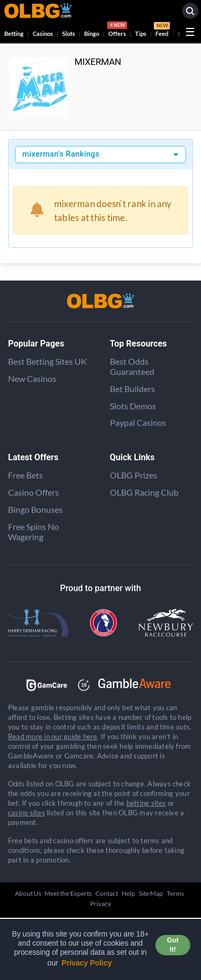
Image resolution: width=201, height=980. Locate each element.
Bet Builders (132, 389)
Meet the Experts (68, 893)
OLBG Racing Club (144, 492)
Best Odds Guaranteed (132, 366)
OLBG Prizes (133, 475)
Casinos (43, 34)
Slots (69, 34)
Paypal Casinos (138, 422)
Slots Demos (133, 406)
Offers (117, 31)
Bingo (92, 34)
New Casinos (32, 378)
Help (128, 893)
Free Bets (25, 475)
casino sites (27, 813)
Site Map (151, 893)
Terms (175, 893)
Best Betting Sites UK (47, 361)
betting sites (146, 803)
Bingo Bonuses (35, 509)
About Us (28, 893)
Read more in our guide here (53, 736)
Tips (141, 34)
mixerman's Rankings (61, 154)
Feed (162, 31)
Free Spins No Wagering (33, 532)
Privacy (100, 904)
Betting (14, 34)
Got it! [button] (173, 945)
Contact (107, 893)
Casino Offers (33, 492)
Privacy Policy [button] (87, 963)
